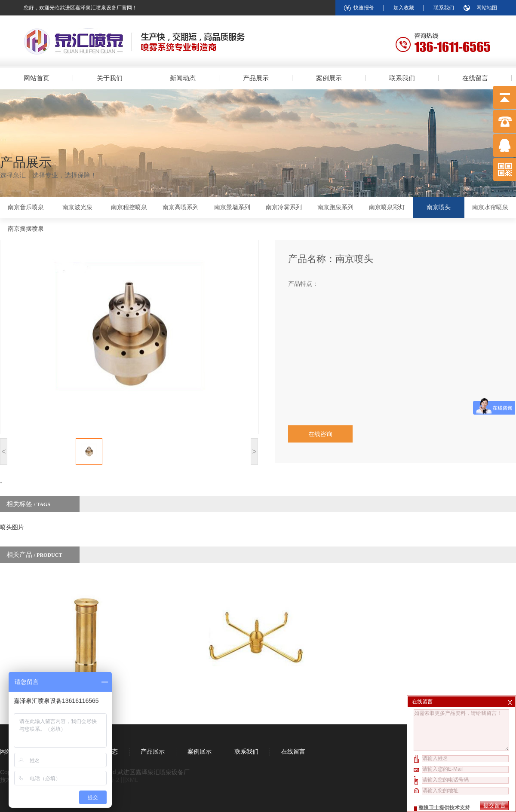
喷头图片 (12, 527)
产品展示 (256, 78)
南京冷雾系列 (284, 207)
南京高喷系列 (181, 207)
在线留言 (475, 78)
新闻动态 (183, 78)
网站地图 (487, 8)
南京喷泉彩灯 (387, 207)
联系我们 (444, 8)
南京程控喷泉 (129, 207)
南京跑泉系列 (335, 207)
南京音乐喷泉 (26, 207)
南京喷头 (439, 207)
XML (132, 780)
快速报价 (364, 8)
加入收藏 (404, 8)
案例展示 (329, 78)
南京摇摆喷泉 (26, 229)
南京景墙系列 (232, 207)
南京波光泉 (77, 207)
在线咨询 (320, 434)
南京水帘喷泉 (490, 207)
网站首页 (37, 78)
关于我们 (110, 78)
